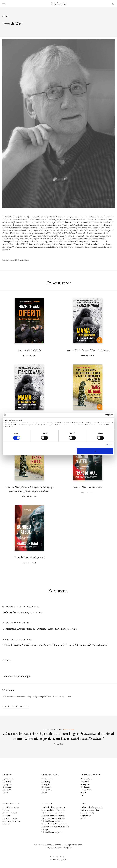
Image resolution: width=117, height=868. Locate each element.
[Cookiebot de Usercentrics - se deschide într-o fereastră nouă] (102, 415)
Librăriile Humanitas (11, 807)
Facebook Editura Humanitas (53, 807)
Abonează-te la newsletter (16, 707)
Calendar (7, 661)
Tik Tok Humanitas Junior (52, 832)
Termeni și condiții (88, 813)
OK (95, 451)
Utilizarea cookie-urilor (90, 810)
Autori (5, 792)
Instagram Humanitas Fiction (53, 818)
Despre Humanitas (10, 818)
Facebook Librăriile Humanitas (54, 824)
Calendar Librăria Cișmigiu (17, 676)
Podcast (6, 810)
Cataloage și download (11, 821)
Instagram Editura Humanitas (53, 810)
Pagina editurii (8, 779)
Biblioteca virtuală (10, 813)
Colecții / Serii (8, 790)
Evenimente (7, 787)
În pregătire (7, 784)
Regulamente (86, 816)
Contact (6, 824)
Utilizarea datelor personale (92, 807)
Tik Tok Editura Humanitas (52, 813)
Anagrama (68, 847)
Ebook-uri (6, 816)
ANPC (83, 818)
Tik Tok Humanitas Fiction (52, 821)
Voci (82, 795)
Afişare (108, 445)
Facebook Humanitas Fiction (53, 816)
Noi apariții (7, 782)
